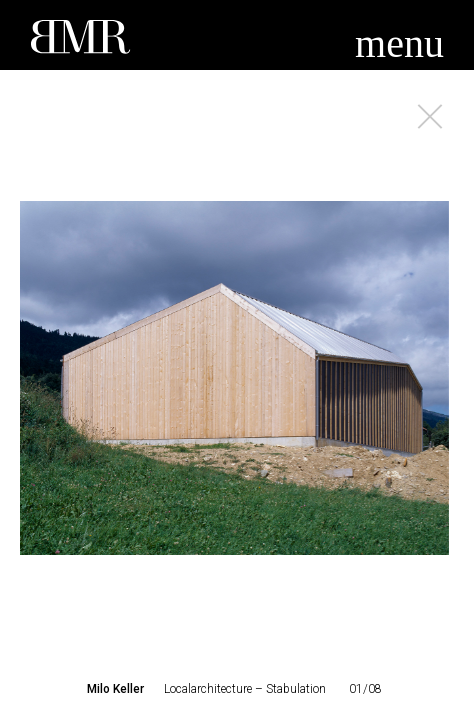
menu (399, 43)
